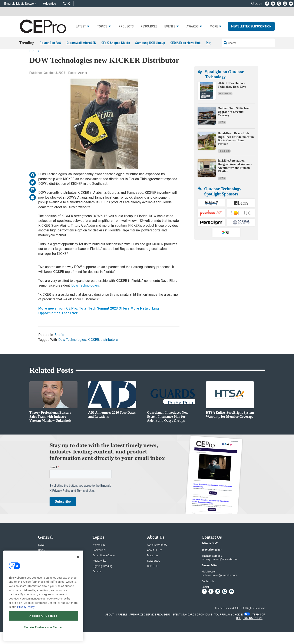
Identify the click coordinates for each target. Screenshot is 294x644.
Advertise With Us (157, 557)
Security (97, 583)
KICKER (93, 352)
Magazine (153, 567)
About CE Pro (155, 562)
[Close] (78, 557)
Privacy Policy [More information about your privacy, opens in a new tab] (26, 607)
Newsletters (154, 573)
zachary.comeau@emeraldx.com (220, 571)
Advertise (49, 4)
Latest (81, 27)
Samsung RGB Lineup (150, 43)
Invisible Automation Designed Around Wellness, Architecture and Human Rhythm (235, 178)
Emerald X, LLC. (233, 620)
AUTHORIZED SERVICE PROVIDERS (150, 627)
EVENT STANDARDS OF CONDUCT (192, 627)
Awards (193, 27)
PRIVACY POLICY (253, 630)
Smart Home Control (104, 567)
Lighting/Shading (103, 578)
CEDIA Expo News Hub (185, 43)
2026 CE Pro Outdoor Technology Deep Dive (232, 97)
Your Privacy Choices (229, 627)
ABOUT (110, 627)
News (222, 134)
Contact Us (208, 593)
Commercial (99, 562)
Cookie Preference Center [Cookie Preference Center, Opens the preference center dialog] (43, 627)
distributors (109, 352)
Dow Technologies (85, 298)
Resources (149, 27)
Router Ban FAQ (50, 43)
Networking (99, 557)
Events (170, 27)
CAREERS (122, 627)
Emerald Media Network (20, 4)
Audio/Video (99, 573)
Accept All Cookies (43, 616)
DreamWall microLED (81, 43)
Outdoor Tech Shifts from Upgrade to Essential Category (234, 124)
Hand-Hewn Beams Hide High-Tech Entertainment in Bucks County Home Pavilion (236, 151)
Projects (126, 27)
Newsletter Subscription (251, 26)
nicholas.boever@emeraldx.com (219, 587)
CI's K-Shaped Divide (116, 43)
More (214, 27)
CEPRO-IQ (153, 578)
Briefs (35, 63)
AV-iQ (66, 4)
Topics (102, 27)
